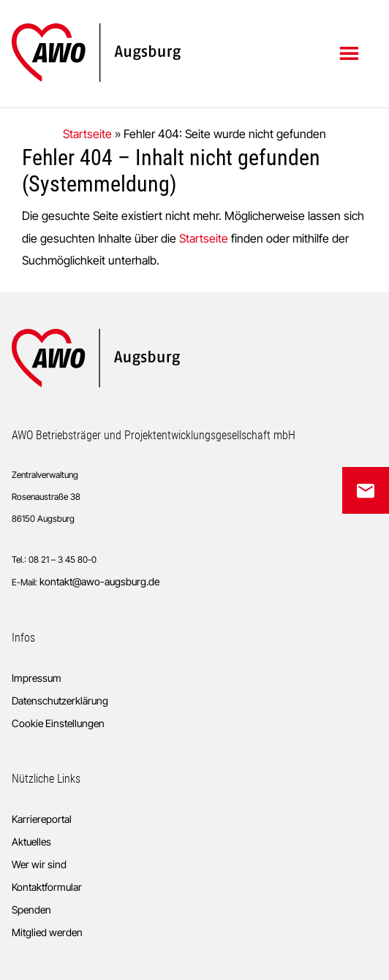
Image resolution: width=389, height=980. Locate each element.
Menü (351, 53)
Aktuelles (31, 842)
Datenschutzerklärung (60, 700)
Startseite (87, 134)
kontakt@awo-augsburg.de (99, 581)
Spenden (31, 909)
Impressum (37, 678)
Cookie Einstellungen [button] (58, 723)
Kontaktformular (47, 887)
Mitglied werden (47, 932)
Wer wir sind (39, 864)
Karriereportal (42, 819)
